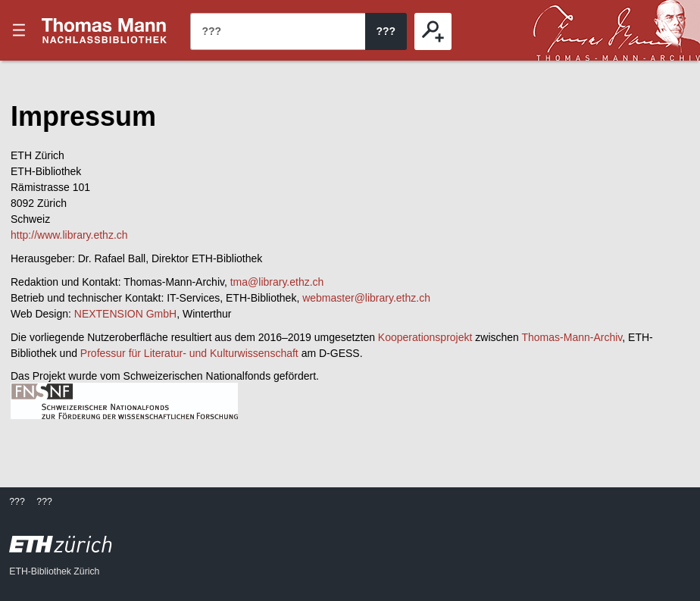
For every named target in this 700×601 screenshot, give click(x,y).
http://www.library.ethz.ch (69, 235)
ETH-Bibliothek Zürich (54, 571)
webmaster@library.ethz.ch (366, 298)
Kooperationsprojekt (425, 337)
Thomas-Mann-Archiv (572, 337)
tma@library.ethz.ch (277, 282)
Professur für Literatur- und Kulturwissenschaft (189, 353)
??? (105, 30)
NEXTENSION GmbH (125, 314)
